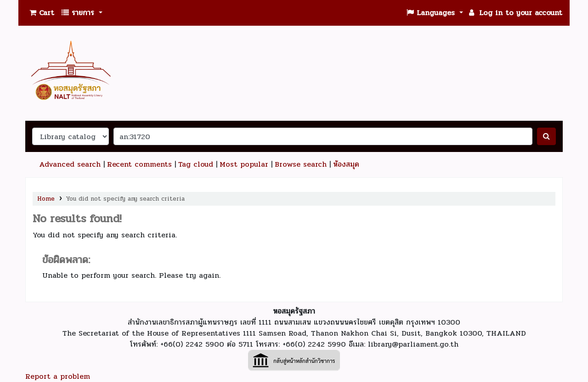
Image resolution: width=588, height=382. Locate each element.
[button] (42, 13)
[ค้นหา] (546, 136)
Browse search (301, 164)
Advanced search (70, 164)
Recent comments (139, 164)
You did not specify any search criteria (125, 199)
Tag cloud (196, 164)
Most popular (244, 164)
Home (46, 199)
